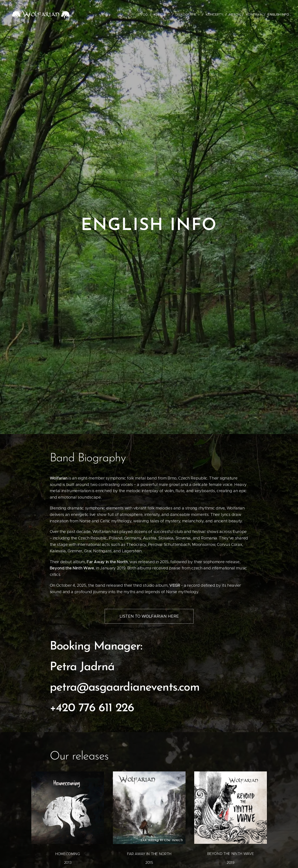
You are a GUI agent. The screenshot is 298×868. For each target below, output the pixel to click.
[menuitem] (147, 14)
